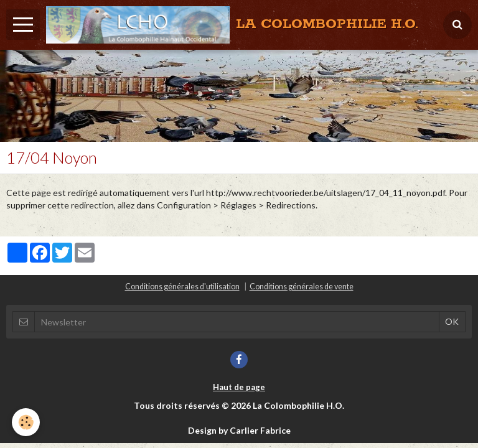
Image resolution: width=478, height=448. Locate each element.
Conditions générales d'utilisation (182, 287)
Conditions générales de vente (302, 287)
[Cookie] (26, 422)
